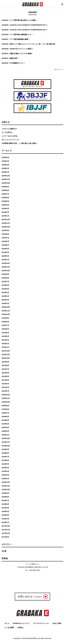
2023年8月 (5, 278)
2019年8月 (5, 453)
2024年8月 (5, 234)
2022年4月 (5, 336)
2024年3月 (5, 252)
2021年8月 (5, 365)
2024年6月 (5, 241)
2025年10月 (6, 183)
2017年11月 (6, 530)
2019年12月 (6, 438)
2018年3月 (5, 515)
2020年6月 (5, 417)
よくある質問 (9, 628)
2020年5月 (5, 420)
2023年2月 (5, 300)
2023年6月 (5, 285)
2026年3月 (5, 165)
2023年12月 (6, 263)
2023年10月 (6, 271)
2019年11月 (6, 442)
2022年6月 (5, 329)
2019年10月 (6, 446)
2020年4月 (5, 424)
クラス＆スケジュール (41, 623)
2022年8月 (5, 322)
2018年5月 (5, 508)
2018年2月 (5, 519)
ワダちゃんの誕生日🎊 (10, 129)
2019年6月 (5, 460)
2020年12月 (6, 395)
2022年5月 (5, 333)
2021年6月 (5, 373)
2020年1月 (5, 435)
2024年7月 (5, 238)
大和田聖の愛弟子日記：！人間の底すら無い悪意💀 (20, 143)
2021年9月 (5, 362)
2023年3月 (5, 296)
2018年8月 (5, 497)
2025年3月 (5, 209)
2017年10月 (6, 533)
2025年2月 (5, 212)
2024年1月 (5, 260)
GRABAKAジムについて (21, 623)
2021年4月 (5, 380)
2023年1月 (5, 303)
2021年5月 (5, 376)
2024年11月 (6, 223)
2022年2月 (5, 344)
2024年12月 (6, 219)
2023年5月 (5, 289)
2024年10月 (6, 227)
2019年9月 (5, 449)
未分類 (4, 551)
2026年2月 (5, 168)
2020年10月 (6, 402)
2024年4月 (5, 249)
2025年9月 (5, 187)
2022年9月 (5, 318)
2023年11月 (6, 267)
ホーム (7, 623)
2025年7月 (5, 194)
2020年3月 (5, 427)
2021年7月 (5, 369)
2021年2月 (5, 387)
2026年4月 (5, 161)
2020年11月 (6, 398)
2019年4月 (5, 468)
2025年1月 (5, 216)
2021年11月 (6, 355)
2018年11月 (6, 486)
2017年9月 (5, 537)
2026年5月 (5, 157)
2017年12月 (6, 526)
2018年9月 (5, 493)
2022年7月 (5, 325)
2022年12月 (6, 307)
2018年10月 (6, 490)
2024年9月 (5, 230)
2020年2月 (5, 431)
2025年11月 (6, 179)
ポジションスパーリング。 (11, 140)
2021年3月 (5, 384)
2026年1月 (5, 172)
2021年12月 (6, 351)
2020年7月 (5, 413)
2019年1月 (5, 479)
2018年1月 (5, 522)
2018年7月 (5, 500)
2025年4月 (5, 205)
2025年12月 (6, 176)
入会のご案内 (57, 623)
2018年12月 (6, 482)
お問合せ (20, 628)
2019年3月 (5, 471)
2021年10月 (6, 358)
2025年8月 (5, 190)
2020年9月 (5, 406)
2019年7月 (5, 457)
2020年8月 (5, 409)
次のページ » (59, 69)
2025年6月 (5, 198)
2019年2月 (5, 475)
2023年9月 (5, 274)
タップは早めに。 (8, 132)
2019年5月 (5, 464)
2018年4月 (5, 511)
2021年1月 (5, 391)
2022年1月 (5, 347)
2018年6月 (5, 504)
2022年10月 (6, 314)
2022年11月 (6, 311)
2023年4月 (5, 292)
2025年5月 (5, 201)
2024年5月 (5, 245)
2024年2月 (5, 256)
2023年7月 (5, 282)
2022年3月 (5, 340)
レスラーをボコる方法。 (10, 136)
